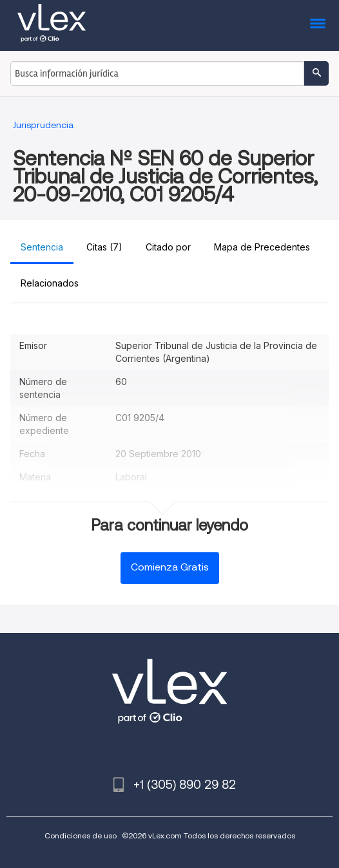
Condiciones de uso (81, 835)
